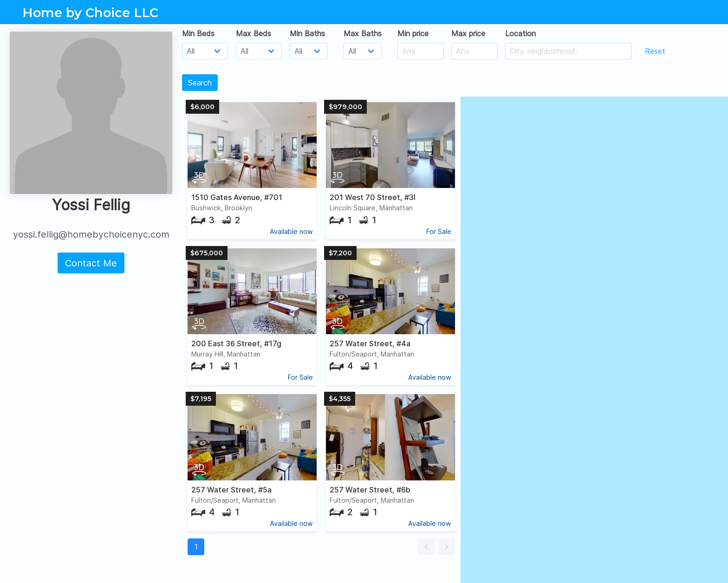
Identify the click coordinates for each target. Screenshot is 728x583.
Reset (655, 51)
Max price (468, 33)
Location (520, 33)
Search (200, 83)
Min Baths (307, 33)
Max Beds (253, 33)
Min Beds (198, 33)
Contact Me (91, 263)
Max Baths (363, 33)
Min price (413, 33)
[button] (426, 547)
